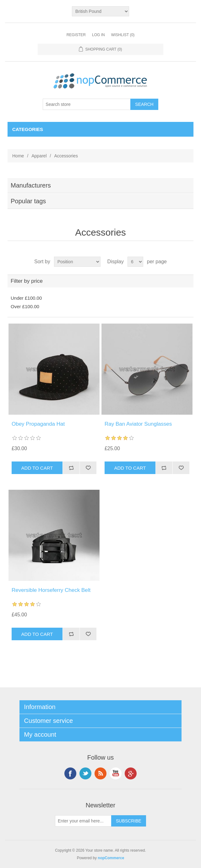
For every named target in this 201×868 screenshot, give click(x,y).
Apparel (39, 156)
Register (76, 35)
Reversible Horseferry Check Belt (51, 590)
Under (26, 298)
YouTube (116, 773)
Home (18, 156)
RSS (100, 773)
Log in (98, 35)
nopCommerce (111, 858)
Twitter (85, 773)
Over (25, 306)
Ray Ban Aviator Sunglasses (138, 424)
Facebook (70, 773)
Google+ (131, 773)
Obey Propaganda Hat (38, 424)
